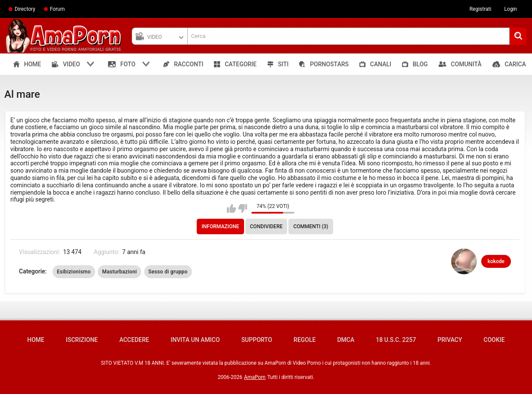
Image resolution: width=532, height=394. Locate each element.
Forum (57, 9)
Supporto (257, 340)
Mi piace (231, 208)
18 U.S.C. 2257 (396, 340)
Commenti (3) (311, 226)
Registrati (481, 9)
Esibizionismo (74, 272)
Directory (25, 9)
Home (36, 340)
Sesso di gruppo (168, 272)
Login (510, 9)
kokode (496, 261)
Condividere (266, 226)
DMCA (346, 340)
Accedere (134, 340)
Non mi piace (243, 208)
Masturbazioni (119, 272)
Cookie (494, 340)
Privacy (450, 340)
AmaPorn (255, 377)
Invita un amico (195, 340)
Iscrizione (82, 340)
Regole (305, 340)
